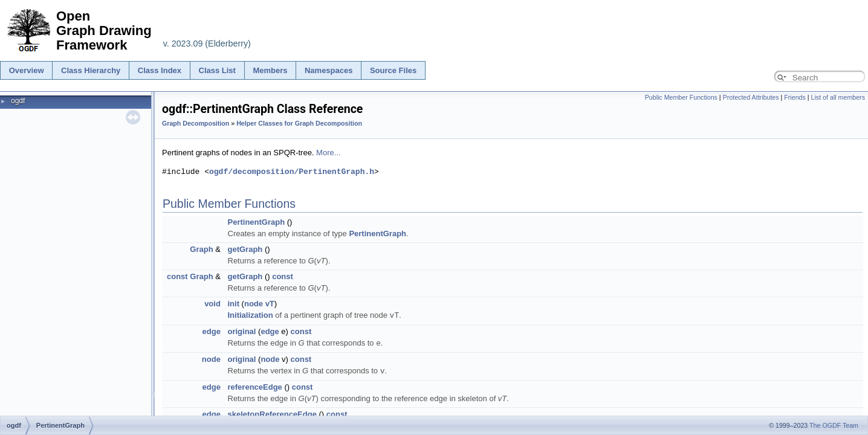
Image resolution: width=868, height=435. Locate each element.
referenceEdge (255, 385)
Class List (217, 70)
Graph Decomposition (196, 123)
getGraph (245, 249)
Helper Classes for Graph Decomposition (299, 123)
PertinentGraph (257, 222)
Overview (27, 70)
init (234, 304)
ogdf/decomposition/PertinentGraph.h (292, 172)
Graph (201, 249)
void (212, 304)
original (242, 331)
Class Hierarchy (91, 70)
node (254, 304)
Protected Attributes (751, 97)
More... (328, 153)
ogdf (18, 101)
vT (270, 304)
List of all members (838, 97)
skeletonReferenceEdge (272, 412)
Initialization (251, 315)
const (177, 276)
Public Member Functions (681, 97)
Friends (795, 97)
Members (270, 70)
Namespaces (329, 70)
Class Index (160, 70)
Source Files (393, 70)
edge (212, 331)
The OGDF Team (834, 425)
